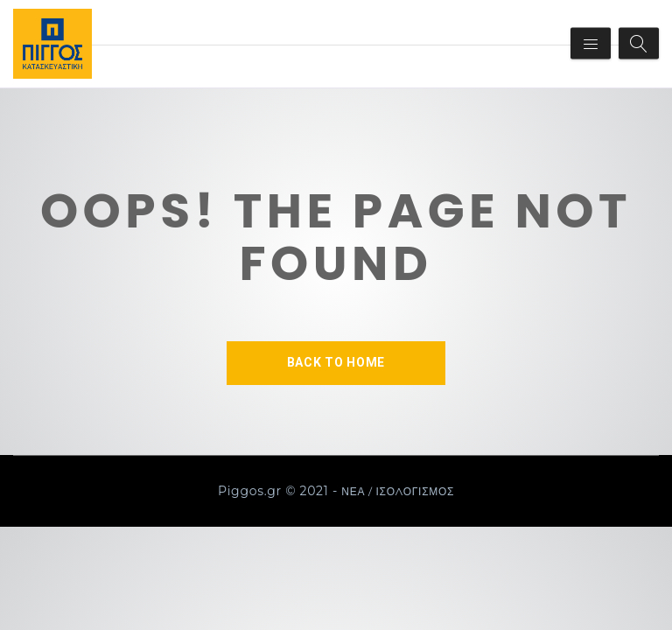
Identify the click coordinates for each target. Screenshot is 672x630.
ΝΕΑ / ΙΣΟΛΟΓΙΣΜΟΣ (398, 491)
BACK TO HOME (336, 362)
